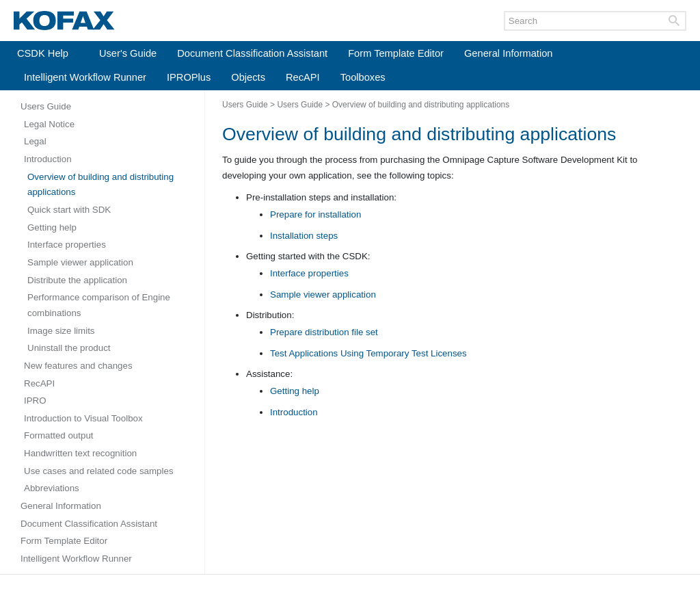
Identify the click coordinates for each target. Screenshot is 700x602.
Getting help (52, 227)
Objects (248, 77)
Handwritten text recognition (80, 453)
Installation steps (304, 236)
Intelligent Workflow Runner (85, 77)
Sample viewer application (80, 262)
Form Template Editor (396, 53)
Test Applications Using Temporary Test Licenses (368, 353)
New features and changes (78, 366)
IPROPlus (189, 77)
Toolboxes (363, 77)
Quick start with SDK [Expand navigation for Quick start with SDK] (69, 210)
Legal (35, 141)
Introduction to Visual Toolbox (83, 418)
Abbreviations (52, 488)
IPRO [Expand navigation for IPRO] (35, 401)
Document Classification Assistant (252, 53)
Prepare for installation (315, 214)
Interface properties (67, 245)
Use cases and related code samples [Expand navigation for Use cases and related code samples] (99, 471)
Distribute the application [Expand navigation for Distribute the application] (77, 280)
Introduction (48, 159)
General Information (509, 53)
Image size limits (61, 331)
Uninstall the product (69, 348)
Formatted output (59, 435)
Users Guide (46, 106)
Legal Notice (49, 124)
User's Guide (128, 53)
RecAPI (303, 77)
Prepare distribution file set (324, 332)
